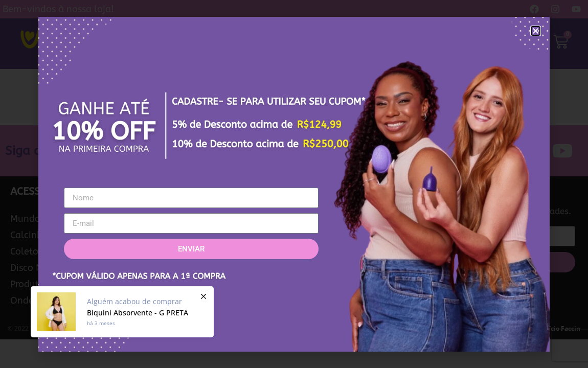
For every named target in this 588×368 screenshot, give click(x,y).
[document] (294, 184)
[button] (536, 31)
